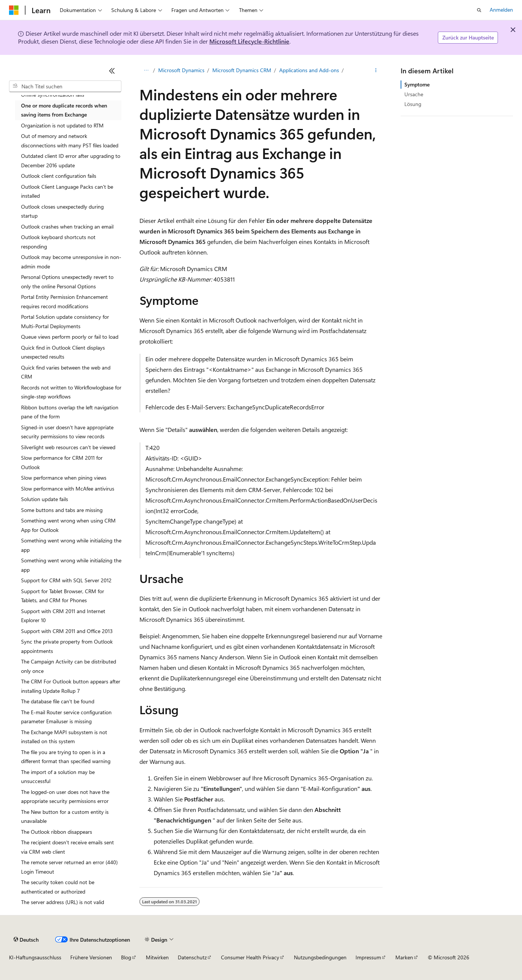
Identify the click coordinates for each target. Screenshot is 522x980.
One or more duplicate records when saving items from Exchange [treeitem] (64, 110)
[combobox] (65, 86)
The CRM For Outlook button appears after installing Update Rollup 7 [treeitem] (71, 686)
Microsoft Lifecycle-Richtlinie (249, 41)
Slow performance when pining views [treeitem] (64, 478)
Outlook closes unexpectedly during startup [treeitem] (62, 211)
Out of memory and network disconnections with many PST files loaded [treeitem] (70, 141)
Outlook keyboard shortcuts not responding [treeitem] (58, 242)
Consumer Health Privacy (250, 957)
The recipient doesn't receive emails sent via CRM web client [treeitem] (67, 847)
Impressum (368, 957)
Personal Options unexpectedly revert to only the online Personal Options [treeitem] (67, 282)
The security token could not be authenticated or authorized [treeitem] (58, 887)
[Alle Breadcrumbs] (146, 70)
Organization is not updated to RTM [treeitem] (62, 125)
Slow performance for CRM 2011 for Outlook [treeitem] (62, 462)
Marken (404, 957)
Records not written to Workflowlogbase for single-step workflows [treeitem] (71, 392)
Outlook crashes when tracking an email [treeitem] (67, 226)
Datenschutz (192, 957)
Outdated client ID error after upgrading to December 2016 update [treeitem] (71, 161)
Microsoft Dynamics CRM (242, 70)
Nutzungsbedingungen (320, 957)
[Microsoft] (14, 10)
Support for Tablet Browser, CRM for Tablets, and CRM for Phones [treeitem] (63, 596)
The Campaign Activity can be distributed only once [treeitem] (69, 666)
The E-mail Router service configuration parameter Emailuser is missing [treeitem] (66, 717)
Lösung (413, 104)
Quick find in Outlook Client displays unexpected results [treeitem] (63, 352)
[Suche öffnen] (479, 10)
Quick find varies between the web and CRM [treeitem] (66, 372)
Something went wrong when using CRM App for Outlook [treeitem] (68, 525)
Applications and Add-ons (309, 70)
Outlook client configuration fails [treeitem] (59, 176)
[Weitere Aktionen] (376, 70)
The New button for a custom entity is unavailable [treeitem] (65, 816)
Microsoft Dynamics (181, 70)
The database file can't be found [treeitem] (58, 701)
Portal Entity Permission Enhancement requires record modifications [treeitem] (64, 301)
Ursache (414, 94)
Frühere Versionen (91, 957)
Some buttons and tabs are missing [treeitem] (62, 510)
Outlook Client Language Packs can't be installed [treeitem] (67, 191)
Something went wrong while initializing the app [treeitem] (71, 545)
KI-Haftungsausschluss (35, 957)
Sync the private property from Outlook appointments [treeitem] (67, 646)
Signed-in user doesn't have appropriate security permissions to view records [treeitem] (67, 432)
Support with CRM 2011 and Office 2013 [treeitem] (67, 631)
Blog (126, 957)
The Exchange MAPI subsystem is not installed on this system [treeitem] (64, 737)
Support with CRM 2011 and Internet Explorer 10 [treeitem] (63, 616)
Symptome (417, 84)
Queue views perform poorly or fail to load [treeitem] (70, 337)
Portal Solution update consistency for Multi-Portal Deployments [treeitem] (65, 321)
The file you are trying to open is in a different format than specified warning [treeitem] (66, 757)
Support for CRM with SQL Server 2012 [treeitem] (66, 580)
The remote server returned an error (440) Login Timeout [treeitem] (69, 867)
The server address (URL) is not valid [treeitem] (63, 902)
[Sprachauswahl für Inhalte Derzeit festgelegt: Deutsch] (26, 939)
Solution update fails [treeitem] (45, 499)
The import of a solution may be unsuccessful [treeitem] (58, 777)
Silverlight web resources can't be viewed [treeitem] (68, 447)
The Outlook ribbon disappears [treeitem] (57, 832)
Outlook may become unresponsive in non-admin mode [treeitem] (71, 262)
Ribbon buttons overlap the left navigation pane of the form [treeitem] (70, 412)
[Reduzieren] (112, 71)
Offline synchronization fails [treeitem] (53, 95)
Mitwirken (157, 957)
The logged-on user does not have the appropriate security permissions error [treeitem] (65, 797)
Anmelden (501, 10)
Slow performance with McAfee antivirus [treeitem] (68, 488)
